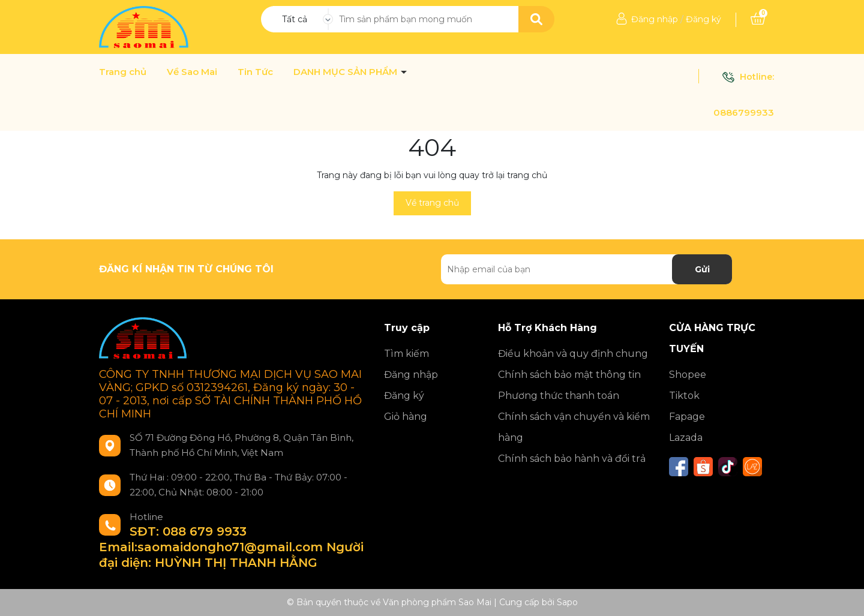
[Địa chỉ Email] (586, 269)
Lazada (686, 438)
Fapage (687, 417)
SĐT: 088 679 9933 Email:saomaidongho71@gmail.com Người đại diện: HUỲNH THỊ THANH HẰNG (231, 547)
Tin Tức (255, 72)
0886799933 (744, 112)
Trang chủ (123, 72)
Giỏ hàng (406, 417)
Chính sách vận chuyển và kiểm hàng (574, 427)
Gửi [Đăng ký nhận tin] (702, 269)
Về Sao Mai (192, 72)
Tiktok (684, 396)
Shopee (688, 375)
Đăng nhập (655, 19)
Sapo (567, 602)
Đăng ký (703, 19)
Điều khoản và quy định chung (573, 354)
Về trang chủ (432, 203)
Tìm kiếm (406, 354)
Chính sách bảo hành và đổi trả (572, 459)
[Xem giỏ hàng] (758, 19)
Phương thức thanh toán (559, 396)
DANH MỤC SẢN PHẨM (346, 72)
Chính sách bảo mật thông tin (569, 375)
